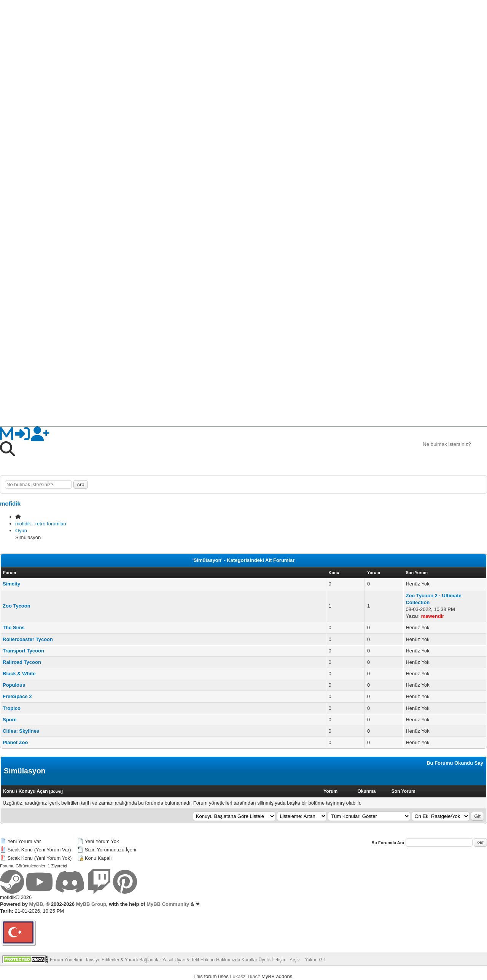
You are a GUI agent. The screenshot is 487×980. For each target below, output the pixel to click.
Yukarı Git (315, 960)
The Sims (14, 628)
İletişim (279, 960)
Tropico (12, 708)
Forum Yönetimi (66, 960)
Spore (10, 720)
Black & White (19, 674)
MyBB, (37, 904)
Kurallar (249, 960)
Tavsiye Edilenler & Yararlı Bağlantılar (123, 960)
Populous (14, 685)
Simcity (11, 584)
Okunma (366, 791)
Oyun (21, 531)
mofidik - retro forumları (41, 524)
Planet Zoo (15, 742)
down (56, 791)
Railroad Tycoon (22, 662)
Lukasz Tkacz (245, 976)
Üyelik (265, 960)
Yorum (330, 791)
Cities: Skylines (21, 731)
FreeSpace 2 (17, 696)
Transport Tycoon (23, 651)
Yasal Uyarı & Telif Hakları (188, 960)
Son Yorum (403, 791)
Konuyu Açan (33, 791)
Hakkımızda (228, 960)
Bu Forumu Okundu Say (455, 763)
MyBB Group (90, 904)
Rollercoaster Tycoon (28, 639)
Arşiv (295, 960)
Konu (9, 791)
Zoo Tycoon (17, 606)
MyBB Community (168, 904)
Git (477, 816)
